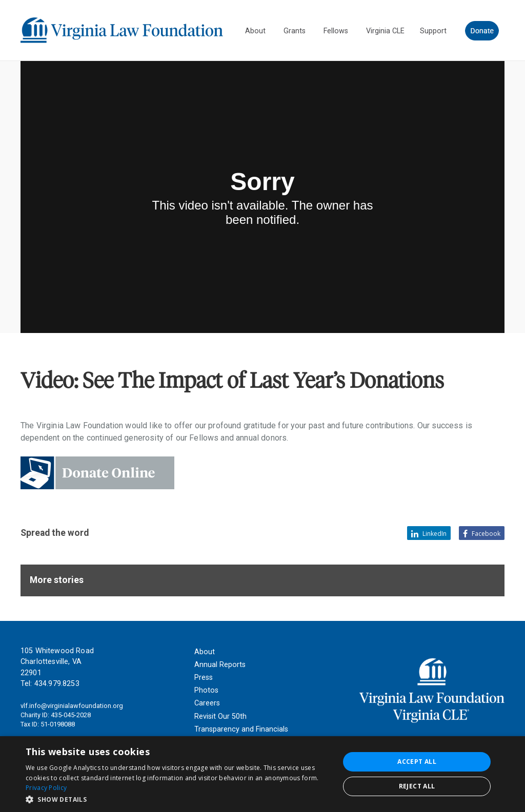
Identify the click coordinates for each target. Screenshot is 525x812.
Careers (207, 703)
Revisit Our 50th (220, 716)
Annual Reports (220, 665)
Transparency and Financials (241, 729)
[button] (178, 799)
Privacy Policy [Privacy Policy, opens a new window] (46, 788)
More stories (57, 580)
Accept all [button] (417, 762)
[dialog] (262, 774)
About (205, 652)
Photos (206, 690)
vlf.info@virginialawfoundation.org (72, 706)
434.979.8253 (57, 684)
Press (204, 678)
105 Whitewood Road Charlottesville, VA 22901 (57, 662)
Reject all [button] (417, 786)
